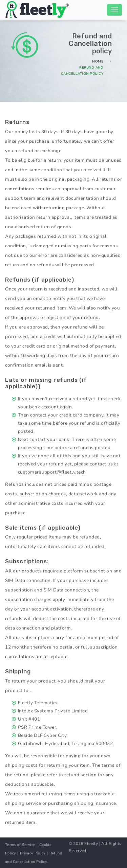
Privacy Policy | (34, 853)
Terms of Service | (21, 845)
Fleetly (91, 844)
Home (98, 61)
